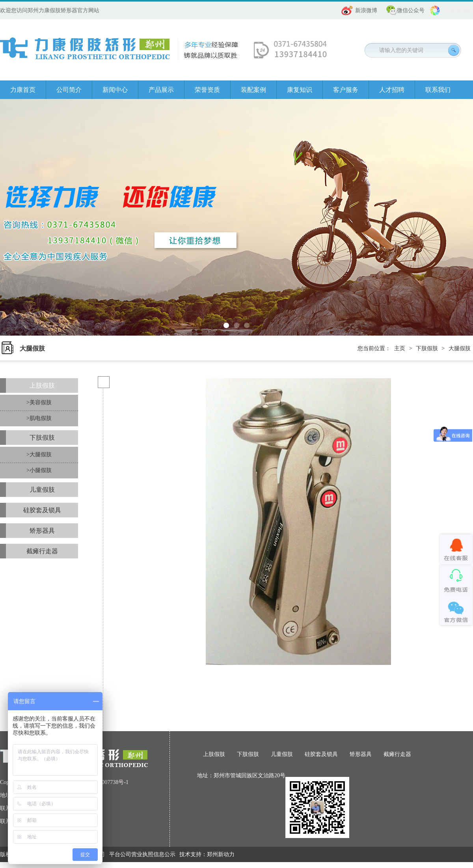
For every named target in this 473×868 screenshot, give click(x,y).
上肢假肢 (42, 385)
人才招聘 (392, 90)
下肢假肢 (427, 348)
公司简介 (69, 90)
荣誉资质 (207, 90)
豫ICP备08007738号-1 (103, 782)
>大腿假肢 (39, 455)
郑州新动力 (221, 854)
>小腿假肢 (39, 470)
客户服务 (346, 90)
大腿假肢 (460, 348)
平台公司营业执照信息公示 (142, 854)
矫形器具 (42, 531)
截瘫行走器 (42, 551)
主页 (400, 348)
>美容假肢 (39, 402)
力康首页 (23, 90)
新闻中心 (115, 90)
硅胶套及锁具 (42, 510)
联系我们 (438, 90)
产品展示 (161, 90)
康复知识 (300, 90)
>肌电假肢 (39, 418)
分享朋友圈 (458, 10)
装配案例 (253, 90)
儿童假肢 (42, 490)
